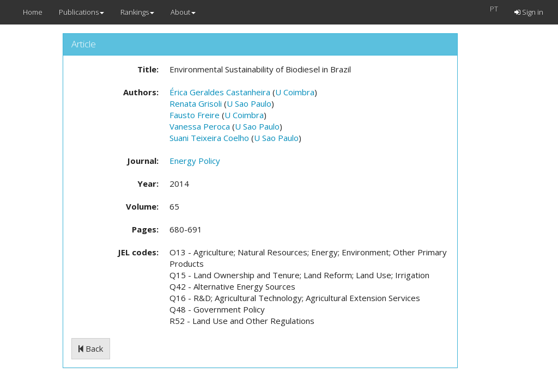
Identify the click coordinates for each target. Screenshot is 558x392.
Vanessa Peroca (200, 126)
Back (91, 348)
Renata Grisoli (196, 103)
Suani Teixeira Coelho (209, 138)
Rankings (137, 12)
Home (33, 12)
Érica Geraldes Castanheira (220, 92)
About (183, 12)
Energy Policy (195, 161)
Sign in (529, 12)
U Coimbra (295, 92)
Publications (81, 12)
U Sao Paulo (249, 103)
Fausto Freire (195, 115)
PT (494, 9)
